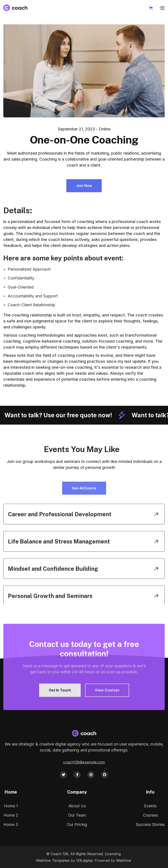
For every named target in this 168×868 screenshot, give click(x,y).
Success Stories (150, 824)
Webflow (124, 860)
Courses (150, 815)
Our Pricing (77, 824)
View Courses (107, 705)
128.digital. (85, 860)
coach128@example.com (84, 762)
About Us (77, 806)
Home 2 (11, 815)
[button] (152, 8)
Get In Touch (60, 705)
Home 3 (11, 824)
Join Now (84, 186)
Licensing (113, 854)
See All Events (84, 503)
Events (150, 806)
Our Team (77, 815)
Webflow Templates (53, 860)
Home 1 (11, 806)
